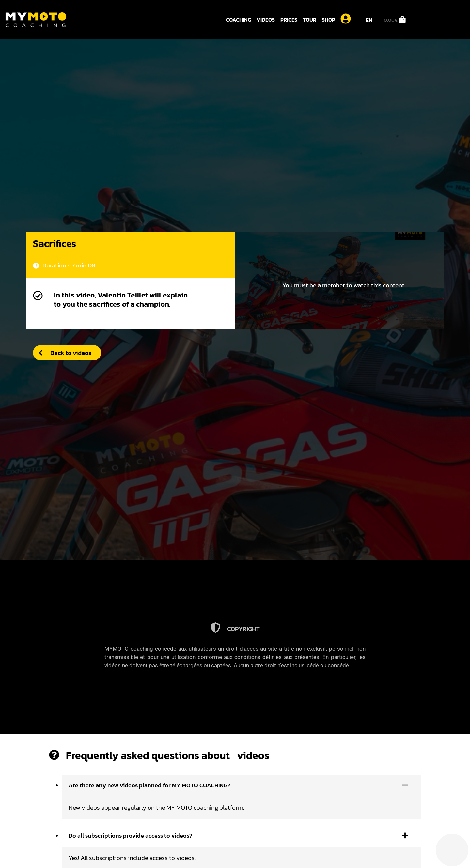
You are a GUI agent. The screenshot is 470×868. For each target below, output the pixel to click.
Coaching (238, 20)
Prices (289, 20)
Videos (266, 20)
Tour (310, 20)
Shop (329, 20)
